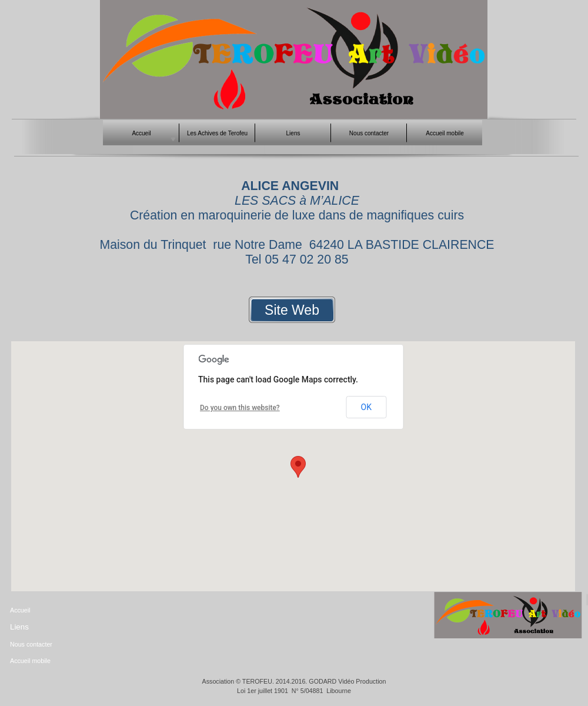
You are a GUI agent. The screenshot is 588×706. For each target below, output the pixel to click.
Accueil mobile (30, 661)
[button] (298, 467)
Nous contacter (31, 644)
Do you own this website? (240, 408)
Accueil (20, 610)
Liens (19, 627)
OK (366, 407)
